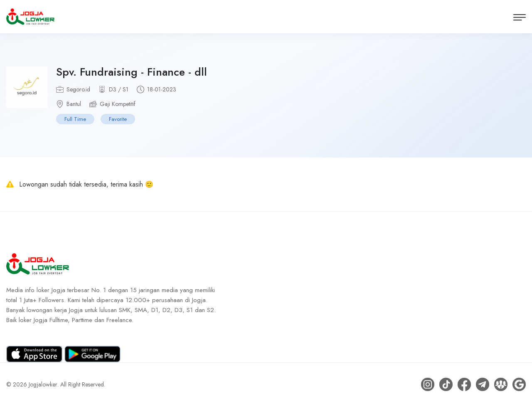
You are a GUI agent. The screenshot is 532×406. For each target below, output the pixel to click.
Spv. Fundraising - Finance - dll (132, 72)
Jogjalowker (43, 384)
